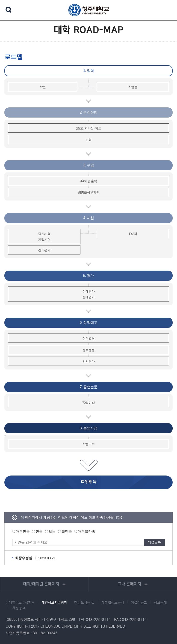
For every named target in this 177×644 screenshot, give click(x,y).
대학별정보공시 (113, 603)
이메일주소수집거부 (20, 603)
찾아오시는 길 (84, 603)
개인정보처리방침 (54, 603)
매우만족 (23, 531)
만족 (39, 531)
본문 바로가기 (88, 0)
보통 (52, 531)
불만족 (67, 531)
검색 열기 (8, 10)
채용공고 (19, 608)
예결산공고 (139, 603)
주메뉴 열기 (167, 9)
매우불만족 (87, 531)
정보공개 (160, 603)
